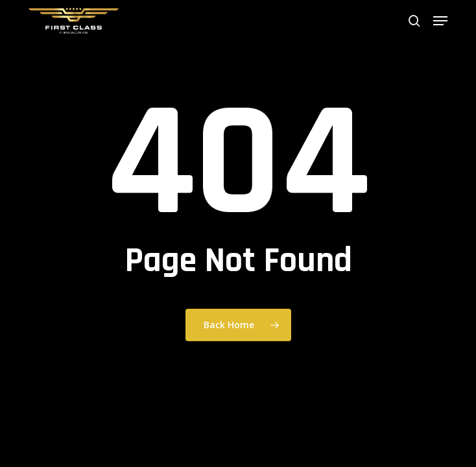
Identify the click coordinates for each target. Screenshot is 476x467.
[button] (440, 21)
